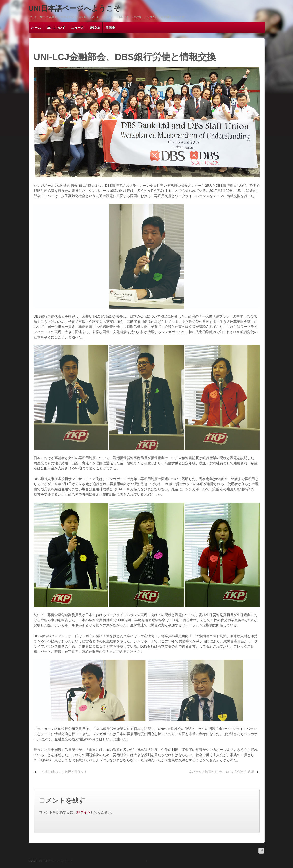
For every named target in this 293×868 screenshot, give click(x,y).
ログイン (84, 812)
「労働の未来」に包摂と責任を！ (63, 772)
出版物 (95, 28)
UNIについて (56, 28)
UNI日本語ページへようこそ (75, 8)
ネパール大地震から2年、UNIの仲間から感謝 (221, 772)
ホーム (36, 28)
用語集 (110, 28)
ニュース (77, 28)
